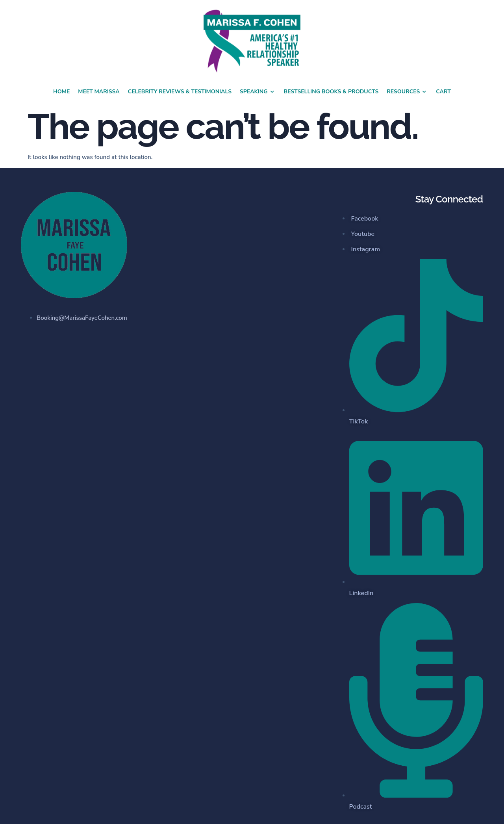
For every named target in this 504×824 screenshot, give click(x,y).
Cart (443, 92)
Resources (407, 92)
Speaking (258, 92)
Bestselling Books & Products (331, 92)
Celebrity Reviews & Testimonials (180, 92)
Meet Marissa (99, 92)
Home (61, 92)
